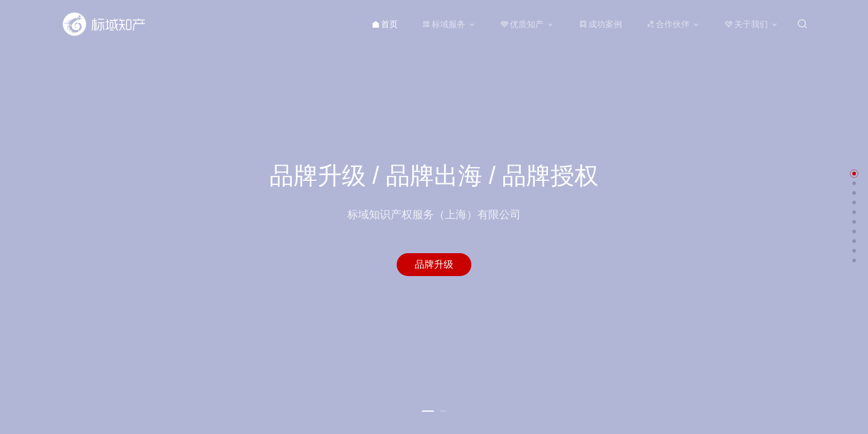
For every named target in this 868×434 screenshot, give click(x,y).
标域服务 (444, 24)
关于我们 (746, 24)
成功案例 (600, 24)
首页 (385, 24)
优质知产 (522, 24)
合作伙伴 (668, 24)
